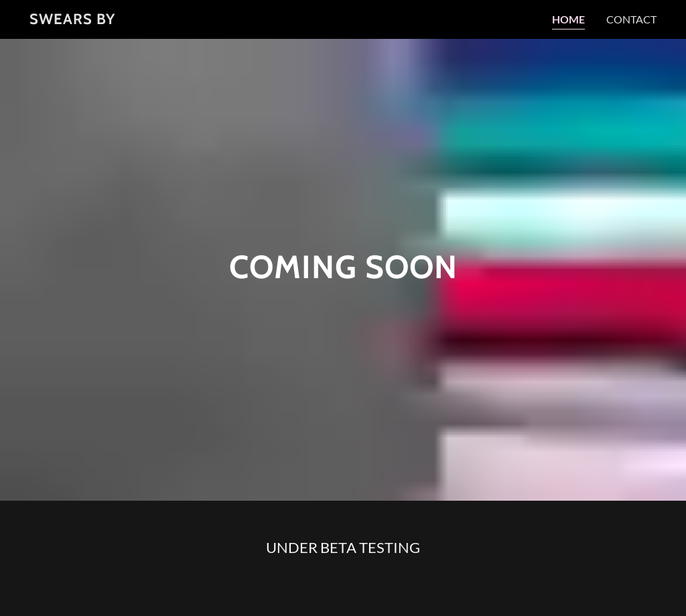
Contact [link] (631, 19)
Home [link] (568, 19)
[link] (72, 20)
